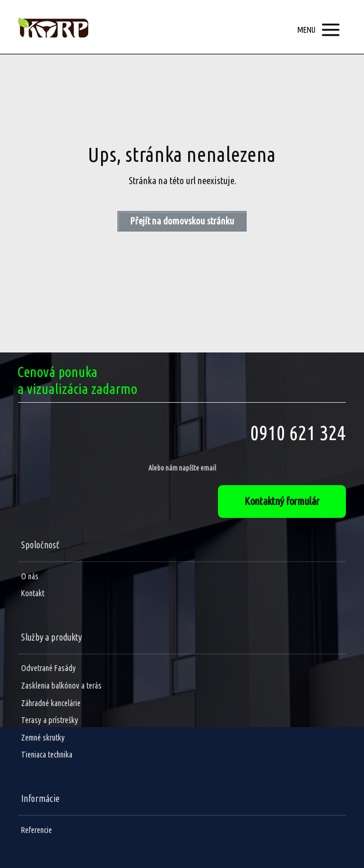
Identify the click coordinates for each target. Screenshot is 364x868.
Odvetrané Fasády (48, 668)
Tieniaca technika (47, 755)
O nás (30, 576)
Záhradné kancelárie (51, 703)
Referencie (37, 830)
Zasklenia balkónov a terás (61, 686)
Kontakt (33, 593)
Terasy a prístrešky (50, 720)
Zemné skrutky (43, 738)
